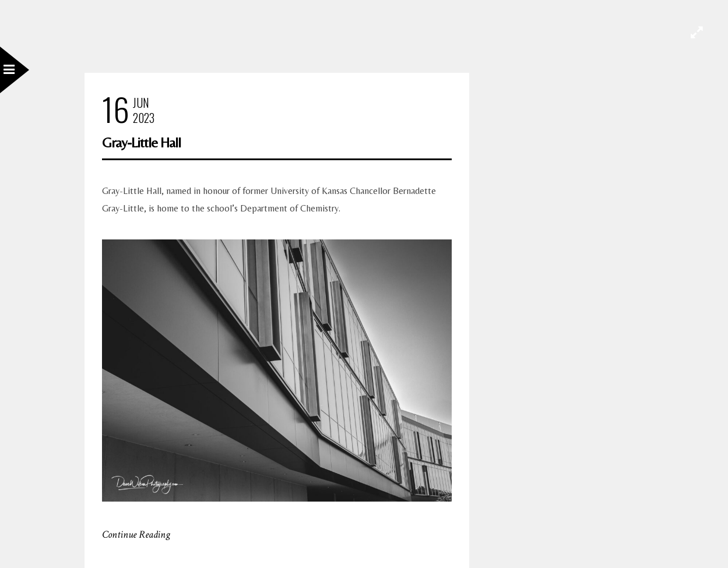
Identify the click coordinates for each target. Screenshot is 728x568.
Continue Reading (136, 535)
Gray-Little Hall (141, 142)
